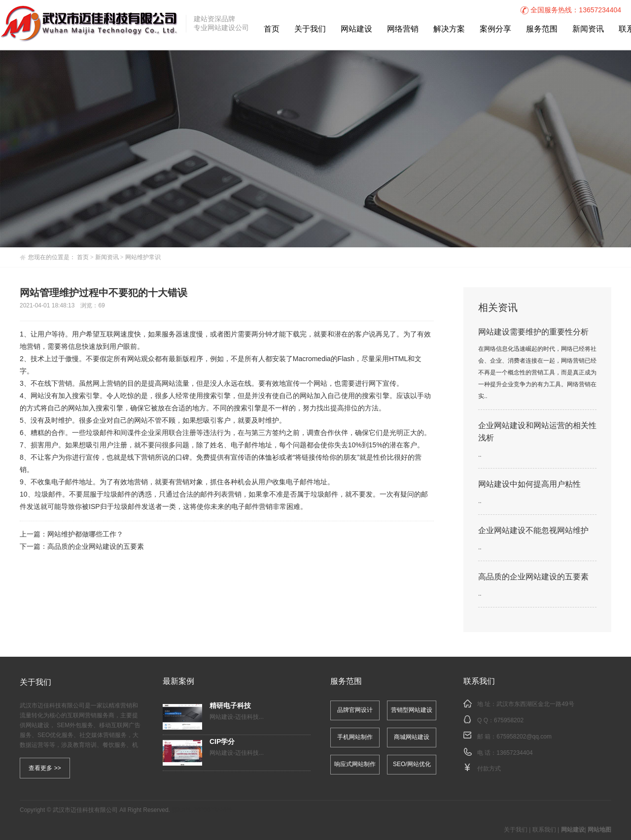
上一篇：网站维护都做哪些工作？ (72, 535)
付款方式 (489, 769)
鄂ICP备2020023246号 (202, 810)
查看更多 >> (45, 768)
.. (480, 455)
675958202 (509, 721)
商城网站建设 (412, 737)
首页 (272, 29)
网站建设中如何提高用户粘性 (529, 485)
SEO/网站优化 (412, 764)
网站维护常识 (143, 257)
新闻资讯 (588, 29)
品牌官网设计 (355, 710)
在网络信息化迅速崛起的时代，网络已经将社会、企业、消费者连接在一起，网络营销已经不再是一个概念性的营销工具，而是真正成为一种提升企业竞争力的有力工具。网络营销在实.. (537, 373)
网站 (134, 359)
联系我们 (544, 830)
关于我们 (310, 29)
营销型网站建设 (412, 710)
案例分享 (495, 29)
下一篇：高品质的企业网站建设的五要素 (82, 547)
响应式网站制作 (355, 764)
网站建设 (356, 29)
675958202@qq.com (524, 737)
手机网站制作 (355, 737)
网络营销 (403, 29)
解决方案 (449, 29)
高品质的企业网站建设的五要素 (533, 577)
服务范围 (542, 29)
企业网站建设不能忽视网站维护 (533, 531)
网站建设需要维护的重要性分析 (533, 332)
